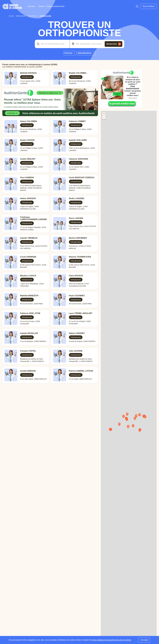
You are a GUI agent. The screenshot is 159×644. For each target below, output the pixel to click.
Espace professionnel (56, 6)
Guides (41, 6)
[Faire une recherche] (137, 6)
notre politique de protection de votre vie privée (112, 640)
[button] (128, 420)
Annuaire (32, 6)
